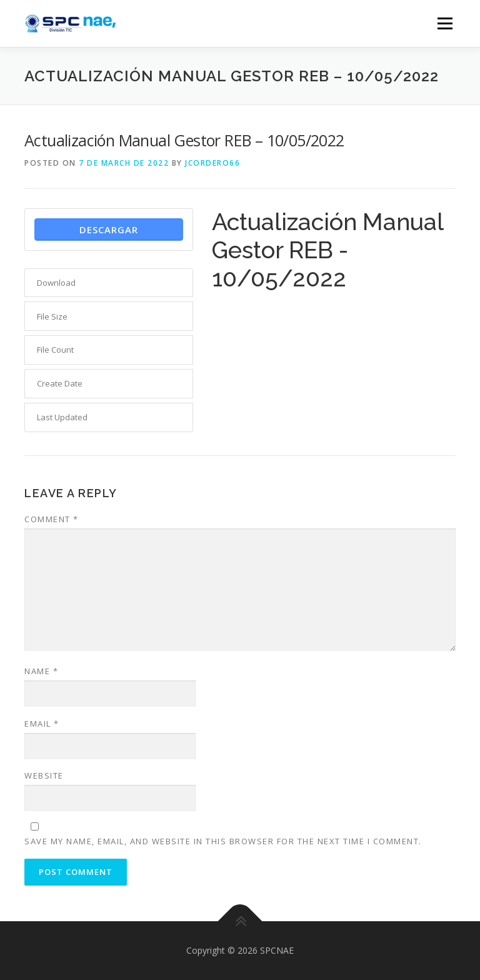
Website (44, 775)
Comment (52, 519)
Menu (445, 23)
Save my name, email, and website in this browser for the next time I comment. (223, 841)
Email (42, 724)
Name (41, 671)
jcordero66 (212, 163)
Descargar (109, 230)
